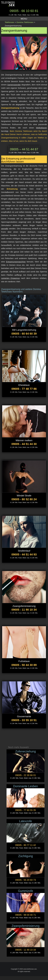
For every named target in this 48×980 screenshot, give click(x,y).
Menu (24, 19)
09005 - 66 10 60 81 (24, 11)
